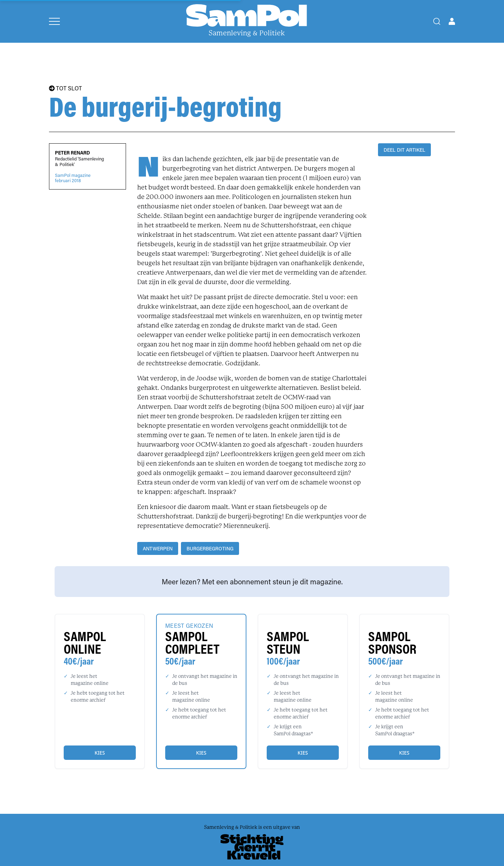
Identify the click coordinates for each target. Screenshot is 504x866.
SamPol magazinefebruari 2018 (73, 178)
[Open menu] (54, 21)
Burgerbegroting (210, 548)
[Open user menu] (452, 21)
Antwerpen (158, 548)
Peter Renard (72, 153)
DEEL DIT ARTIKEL (404, 150)
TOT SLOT (65, 88)
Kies (100, 753)
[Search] (437, 21)
